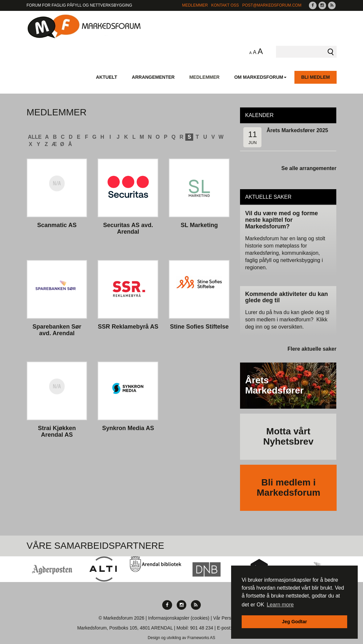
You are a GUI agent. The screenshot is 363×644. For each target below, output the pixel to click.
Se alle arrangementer (309, 168)
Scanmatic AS (57, 225)
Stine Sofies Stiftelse (199, 327)
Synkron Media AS (128, 428)
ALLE (35, 137)
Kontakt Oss (225, 5)
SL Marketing (199, 225)
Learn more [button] (280, 605)
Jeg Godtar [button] (294, 622)
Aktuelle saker (268, 197)
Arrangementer (153, 77)
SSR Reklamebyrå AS (128, 327)
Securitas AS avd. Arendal (128, 229)
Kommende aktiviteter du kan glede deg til (286, 297)
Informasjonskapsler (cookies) (179, 618)
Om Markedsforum (260, 77)
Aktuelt (106, 77)
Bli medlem (315, 77)
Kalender (259, 115)
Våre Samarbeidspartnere (96, 546)
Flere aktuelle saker (312, 349)
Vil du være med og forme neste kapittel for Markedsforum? (281, 220)
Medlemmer (195, 5)
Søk (331, 52)
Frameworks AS (201, 638)
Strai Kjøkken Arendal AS (57, 432)
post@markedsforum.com (272, 5)
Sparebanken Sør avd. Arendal (57, 330)
